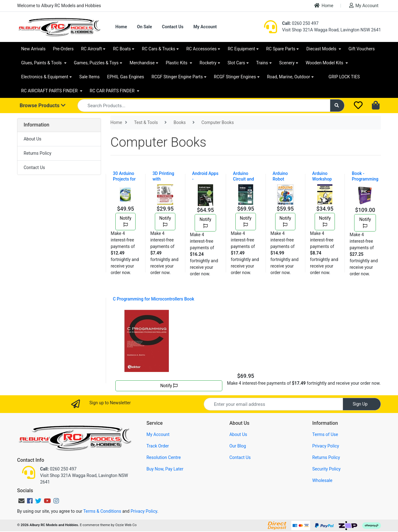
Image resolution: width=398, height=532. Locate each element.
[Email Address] (273, 404)
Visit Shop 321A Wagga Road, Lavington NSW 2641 (331, 30)
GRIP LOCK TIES (344, 77)
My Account (364, 5)
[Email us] (21, 501)
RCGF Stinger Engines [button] (235, 77)
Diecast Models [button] (322, 49)
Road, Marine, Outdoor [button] (289, 77)
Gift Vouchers (362, 49)
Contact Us (173, 27)
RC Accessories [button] (201, 49)
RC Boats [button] (122, 49)
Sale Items (90, 77)
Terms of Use (325, 434)
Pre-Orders (63, 49)
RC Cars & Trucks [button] (158, 49)
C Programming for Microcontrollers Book (154, 299)
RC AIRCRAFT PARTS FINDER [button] (50, 91)
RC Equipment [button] (241, 49)
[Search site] (337, 105)
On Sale (144, 27)
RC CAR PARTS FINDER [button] (113, 91)
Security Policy (326, 469)
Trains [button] (262, 63)
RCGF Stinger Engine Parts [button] (177, 77)
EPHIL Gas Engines (126, 77)
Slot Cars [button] (236, 63)
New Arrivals (33, 49)
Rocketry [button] (208, 63)
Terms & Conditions (102, 511)
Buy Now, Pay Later (165, 469)
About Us (32, 139)
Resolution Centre (164, 457)
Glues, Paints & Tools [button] (42, 63)
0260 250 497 (300, 23)
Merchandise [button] (142, 63)
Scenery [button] (287, 63)
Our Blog (238, 446)
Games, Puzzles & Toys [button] (96, 63)
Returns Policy (37, 153)
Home (324, 5)
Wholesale (322, 480)
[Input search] (204, 105)
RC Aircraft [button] (92, 49)
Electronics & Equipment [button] (45, 77)
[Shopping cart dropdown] (376, 106)
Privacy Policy (326, 446)
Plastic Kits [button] (177, 63)
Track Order (158, 446)
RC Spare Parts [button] (281, 49)
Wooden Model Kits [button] (325, 63)
